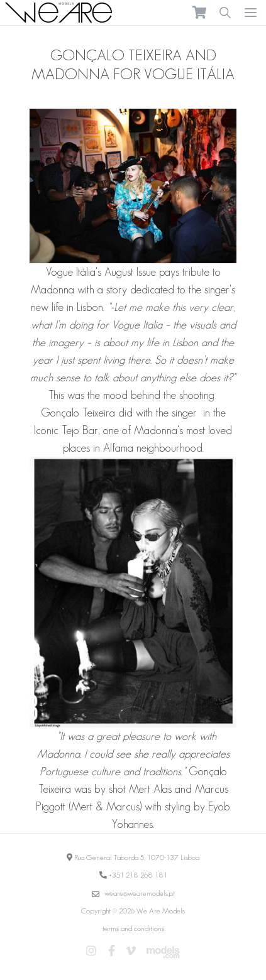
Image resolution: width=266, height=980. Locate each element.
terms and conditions (133, 928)
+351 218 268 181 (138, 875)
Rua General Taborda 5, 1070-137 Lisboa (137, 857)
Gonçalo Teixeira (78, 413)
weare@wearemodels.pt (140, 893)
